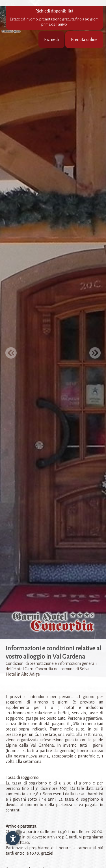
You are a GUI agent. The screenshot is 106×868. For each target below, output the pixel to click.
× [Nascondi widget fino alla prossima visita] (18, 832)
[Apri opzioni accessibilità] (13, 838)
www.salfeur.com (59, 858)
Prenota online (84, 39)
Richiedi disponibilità (54, 18)
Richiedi (51, 39)
